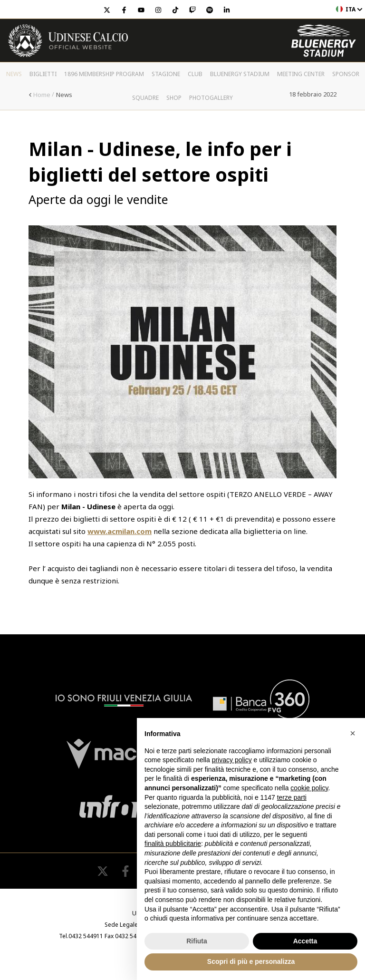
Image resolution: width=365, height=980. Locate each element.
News (14, 74)
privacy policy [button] (232, 760)
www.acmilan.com (120, 531)
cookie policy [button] (309, 788)
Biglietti (43, 74)
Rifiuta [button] (197, 941)
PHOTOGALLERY (211, 98)
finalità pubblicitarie (173, 844)
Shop (174, 98)
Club (195, 74)
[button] (353, 733)
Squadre (145, 98)
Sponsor (346, 74)
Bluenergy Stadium (240, 74)
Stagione (166, 74)
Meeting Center (301, 74)
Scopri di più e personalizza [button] (251, 961)
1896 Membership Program (104, 74)
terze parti (292, 797)
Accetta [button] (305, 941)
